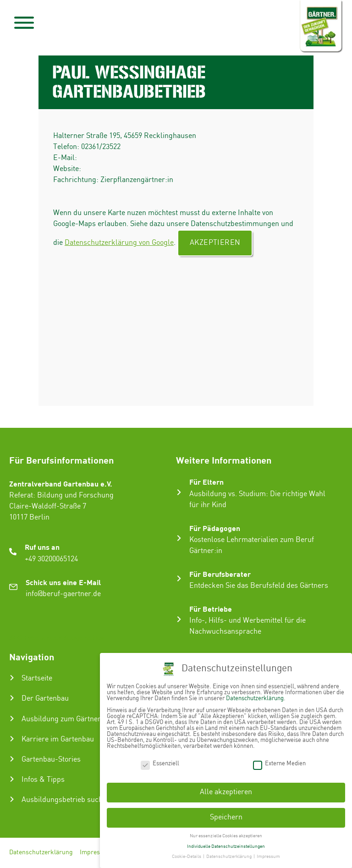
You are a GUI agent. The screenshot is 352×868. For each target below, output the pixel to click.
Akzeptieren (215, 243)
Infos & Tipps (43, 780)
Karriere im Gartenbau (58, 739)
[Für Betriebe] (179, 619)
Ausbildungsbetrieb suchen (66, 800)
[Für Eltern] (179, 492)
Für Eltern (206, 482)
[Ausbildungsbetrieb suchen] (12, 799)
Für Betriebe (211, 609)
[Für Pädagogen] (179, 538)
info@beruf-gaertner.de (63, 594)
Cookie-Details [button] (187, 857)
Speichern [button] (226, 817)
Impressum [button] (268, 857)
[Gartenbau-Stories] (12, 759)
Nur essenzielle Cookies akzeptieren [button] (226, 836)
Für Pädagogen (215, 528)
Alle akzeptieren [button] (226, 792)
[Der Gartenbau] (12, 698)
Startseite (37, 678)
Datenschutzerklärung (41, 853)
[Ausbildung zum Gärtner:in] (12, 719)
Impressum (96, 853)
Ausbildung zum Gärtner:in (65, 719)
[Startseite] (12, 678)
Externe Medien (279, 763)
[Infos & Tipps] (12, 779)
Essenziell (160, 763)
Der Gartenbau (45, 699)
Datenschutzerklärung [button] (229, 857)
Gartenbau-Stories (51, 760)
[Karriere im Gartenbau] (12, 739)
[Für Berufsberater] (179, 578)
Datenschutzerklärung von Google (119, 243)
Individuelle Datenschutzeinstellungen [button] (226, 846)
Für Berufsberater (220, 574)
